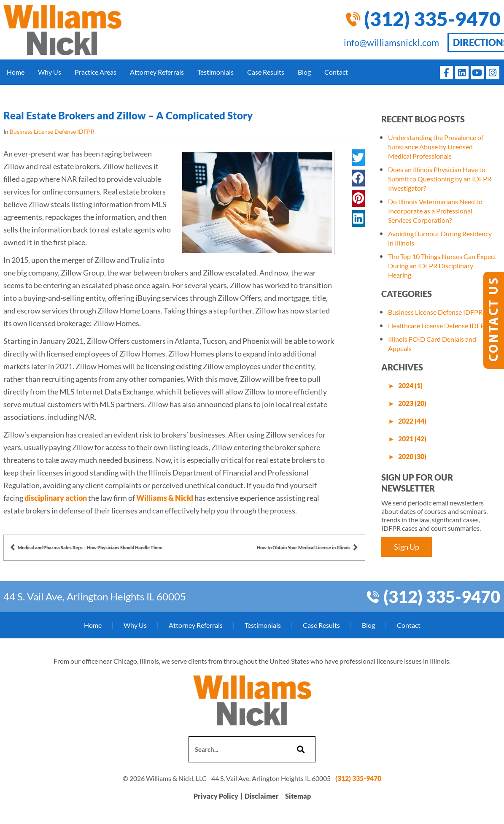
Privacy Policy (216, 796)
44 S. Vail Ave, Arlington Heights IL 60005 (95, 596)
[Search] (300, 749)
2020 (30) (412, 456)
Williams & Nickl (165, 498)
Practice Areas (96, 72)
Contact (336, 72)
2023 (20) (412, 403)
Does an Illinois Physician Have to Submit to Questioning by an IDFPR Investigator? (440, 179)
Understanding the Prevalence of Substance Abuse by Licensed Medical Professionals (436, 147)
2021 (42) (412, 439)
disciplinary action (56, 498)
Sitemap (298, 796)
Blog (304, 72)
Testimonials (216, 72)
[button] (358, 158)
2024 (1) (410, 385)
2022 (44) (412, 421)
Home (16, 72)
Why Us (50, 72)
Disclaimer (262, 796)
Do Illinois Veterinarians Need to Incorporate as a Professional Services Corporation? (435, 211)
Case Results (266, 72)
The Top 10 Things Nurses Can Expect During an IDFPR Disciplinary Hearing (442, 266)
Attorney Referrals (157, 72)
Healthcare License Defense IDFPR (438, 326)
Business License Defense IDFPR (52, 131)
